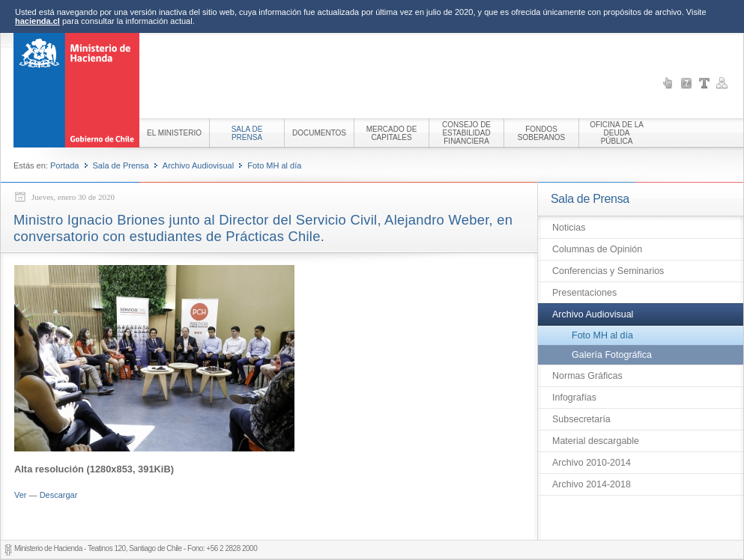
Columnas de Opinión (597, 249)
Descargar (59, 495)
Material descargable (596, 441)
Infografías (574, 398)
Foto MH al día (274, 165)
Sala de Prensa (121, 165)
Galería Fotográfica (612, 355)
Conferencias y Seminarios (608, 271)
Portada (65, 165)
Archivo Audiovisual (198, 165)
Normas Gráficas (587, 376)
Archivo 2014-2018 (592, 484)
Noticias (569, 228)
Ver (21, 495)
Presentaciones (584, 293)
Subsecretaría (581, 419)
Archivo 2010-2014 (592, 463)
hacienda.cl (37, 21)
